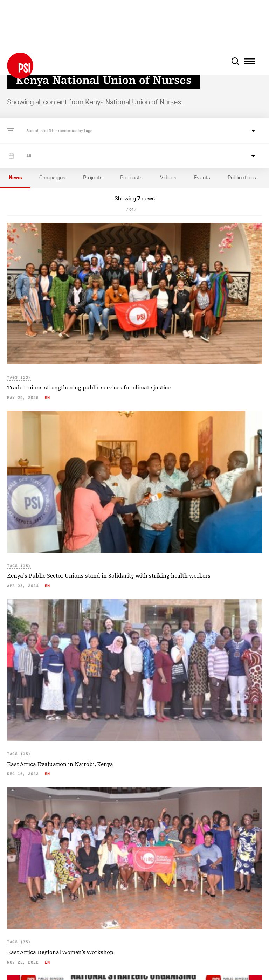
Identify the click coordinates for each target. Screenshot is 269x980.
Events (202, 178)
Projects (93, 178)
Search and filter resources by (55, 131)
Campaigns (52, 178)
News (15, 178)
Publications (242, 178)
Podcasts (131, 178)
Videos (168, 178)
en (47, 398)
